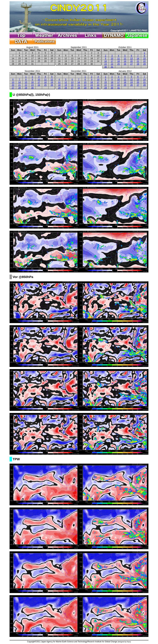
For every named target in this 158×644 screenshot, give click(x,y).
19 (125, 61)
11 (118, 58)
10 (112, 58)
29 (144, 64)
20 (131, 61)
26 (125, 64)
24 (112, 64)
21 (138, 61)
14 (138, 58)
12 (125, 58)
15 (144, 58)
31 (112, 67)
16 (106, 61)
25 (118, 64)
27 (131, 64)
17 (112, 61)
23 (106, 64)
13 (131, 58)
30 (106, 67)
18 (118, 61)
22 (144, 61)
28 (138, 64)
